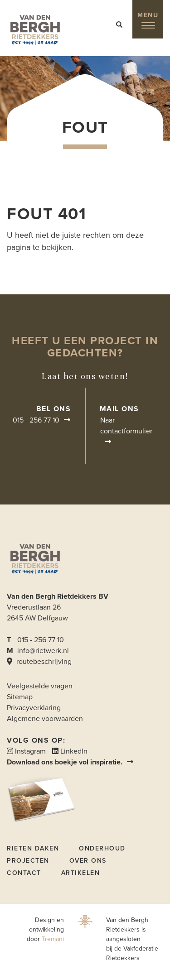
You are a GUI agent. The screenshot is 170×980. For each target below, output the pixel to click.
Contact (24, 873)
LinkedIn (70, 751)
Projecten (28, 861)
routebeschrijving (39, 662)
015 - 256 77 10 (36, 420)
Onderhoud (102, 848)
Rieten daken (33, 848)
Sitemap (20, 697)
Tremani (53, 939)
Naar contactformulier (126, 426)
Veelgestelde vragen (40, 686)
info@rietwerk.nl (43, 651)
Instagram (26, 751)
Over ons (88, 861)
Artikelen (81, 873)
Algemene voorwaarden (45, 719)
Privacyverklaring (34, 708)
